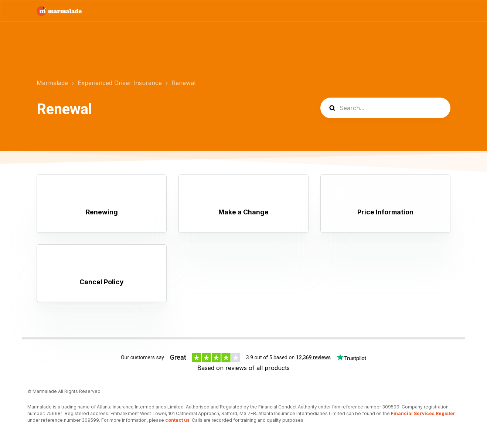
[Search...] (385, 108)
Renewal (183, 83)
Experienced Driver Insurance (120, 83)
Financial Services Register (423, 413)
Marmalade (52, 83)
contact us (177, 420)
